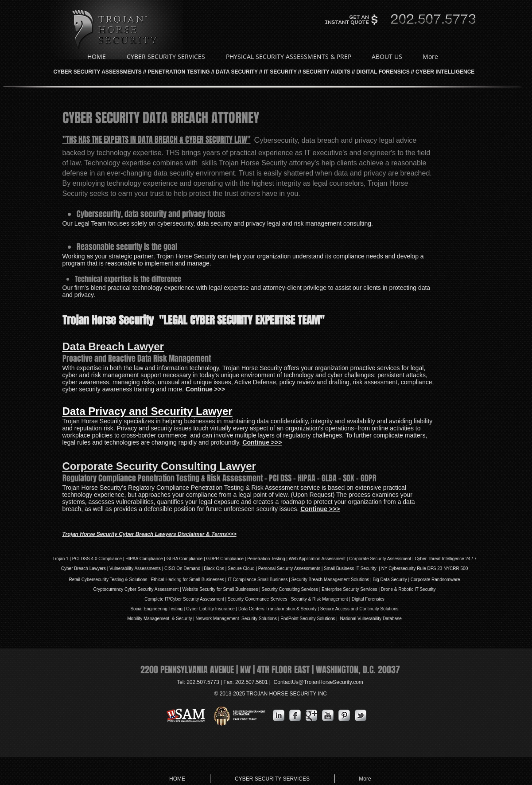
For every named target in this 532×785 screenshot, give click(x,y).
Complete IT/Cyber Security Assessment (184, 599)
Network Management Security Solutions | (238, 619)
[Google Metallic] (311, 715)
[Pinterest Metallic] (344, 715)
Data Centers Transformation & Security (278, 609)
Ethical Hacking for (169, 580)
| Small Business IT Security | (351, 568)
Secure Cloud (241, 568)
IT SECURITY (280, 72)
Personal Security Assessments (289, 568)
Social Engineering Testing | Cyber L (166, 609)
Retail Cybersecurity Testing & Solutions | (110, 580)
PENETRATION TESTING (179, 72)
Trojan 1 (60, 559)
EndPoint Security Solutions (308, 619)
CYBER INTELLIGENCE (445, 72)
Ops (220, 568)
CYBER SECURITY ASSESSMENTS (98, 72)
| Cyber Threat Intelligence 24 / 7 (444, 559)
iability (208, 609)
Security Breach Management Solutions (330, 580)
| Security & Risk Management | (319, 599)
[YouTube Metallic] (328, 715)
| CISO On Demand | (182, 568)
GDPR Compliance (225, 559)
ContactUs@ (318, 682)
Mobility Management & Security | (161, 619)
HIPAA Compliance (144, 559)
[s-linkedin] (279, 715)
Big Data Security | (391, 580)
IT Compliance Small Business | (260, 580)
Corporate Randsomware (435, 580)
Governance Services (265, 599)
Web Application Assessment (317, 559)
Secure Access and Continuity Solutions (359, 609)
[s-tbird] (361, 715)
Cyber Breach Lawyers (83, 568)
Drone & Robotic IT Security (408, 589)
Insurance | (226, 609)
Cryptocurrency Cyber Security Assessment (136, 589)
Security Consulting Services (290, 589)
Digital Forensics (368, 599)
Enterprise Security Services (349, 589)
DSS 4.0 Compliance (101, 559)
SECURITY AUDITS (326, 72)
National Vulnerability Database (370, 619)
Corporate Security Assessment (380, 559)
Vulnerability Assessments (135, 568)
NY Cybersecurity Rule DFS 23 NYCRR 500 (425, 568)
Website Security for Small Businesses (220, 589)
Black (209, 568)
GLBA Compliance (185, 559)
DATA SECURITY (237, 72)
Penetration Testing (266, 559)
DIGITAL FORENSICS (383, 72)
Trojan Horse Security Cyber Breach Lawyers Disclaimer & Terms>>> (150, 534)
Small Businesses (206, 580)
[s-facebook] (295, 715)
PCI (76, 559)
